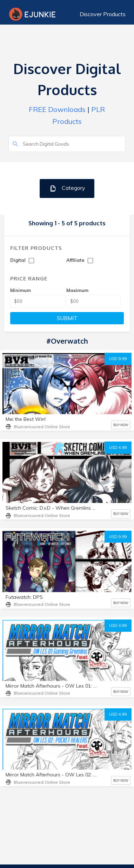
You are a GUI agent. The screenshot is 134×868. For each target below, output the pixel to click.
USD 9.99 (118, 359)
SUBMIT (67, 318)
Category (67, 188)
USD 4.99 (118, 448)
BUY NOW (121, 425)
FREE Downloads (57, 109)
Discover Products (103, 14)
